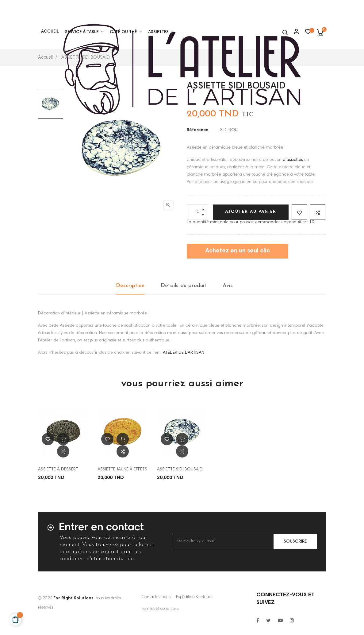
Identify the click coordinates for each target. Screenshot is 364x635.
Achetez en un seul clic (238, 251)
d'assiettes (293, 160)
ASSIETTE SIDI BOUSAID (180, 469)
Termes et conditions (160, 609)
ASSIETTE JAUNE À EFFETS (122, 469)
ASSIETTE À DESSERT (58, 469)
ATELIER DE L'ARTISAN (184, 353)
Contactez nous (156, 597)
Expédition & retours (194, 597)
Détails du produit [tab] (184, 286)
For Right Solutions (73, 598)
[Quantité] (197, 212)
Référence (198, 130)
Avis (228, 286)
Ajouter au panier (251, 212)
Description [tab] (130, 286)
